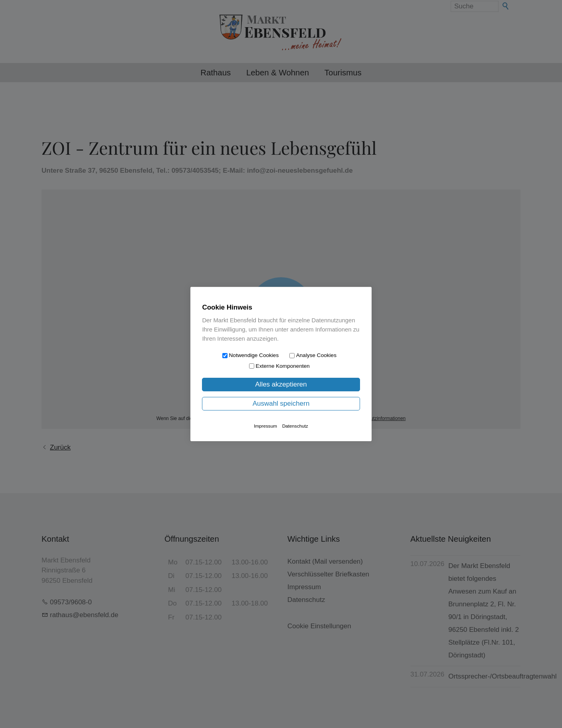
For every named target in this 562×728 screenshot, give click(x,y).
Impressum (265, 426)
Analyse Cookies (316, 355)
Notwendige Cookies (254, 355)
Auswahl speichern (281, 403)
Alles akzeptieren (281, 384)
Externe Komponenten (283, 366)
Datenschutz (295, 426)
